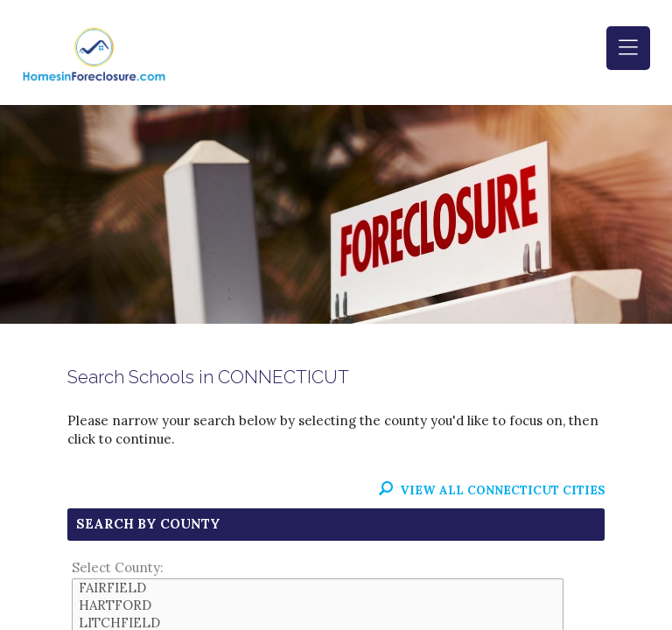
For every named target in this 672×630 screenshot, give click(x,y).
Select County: (118, 567)
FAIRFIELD (318, 588)
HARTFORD (318, 605)
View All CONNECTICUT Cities (492, 490)
